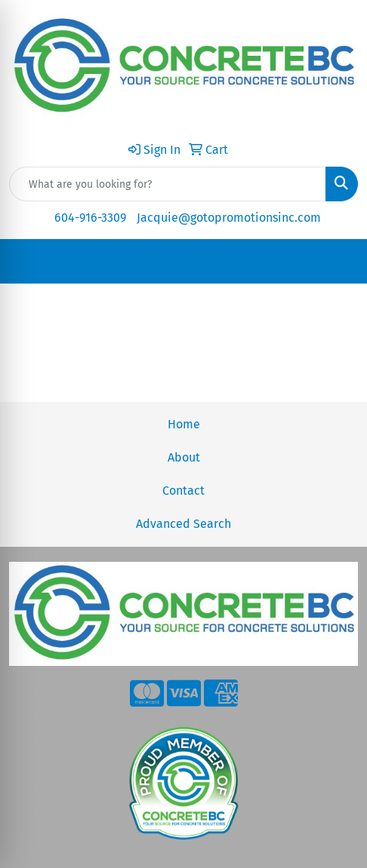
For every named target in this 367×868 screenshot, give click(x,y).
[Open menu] (337, 262)
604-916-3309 (90, 218)
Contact (183, 491)
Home (184, 424)
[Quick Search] (168, 184)
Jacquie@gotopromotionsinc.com (229, 218)
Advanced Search (183, 524)
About (184, 457)
